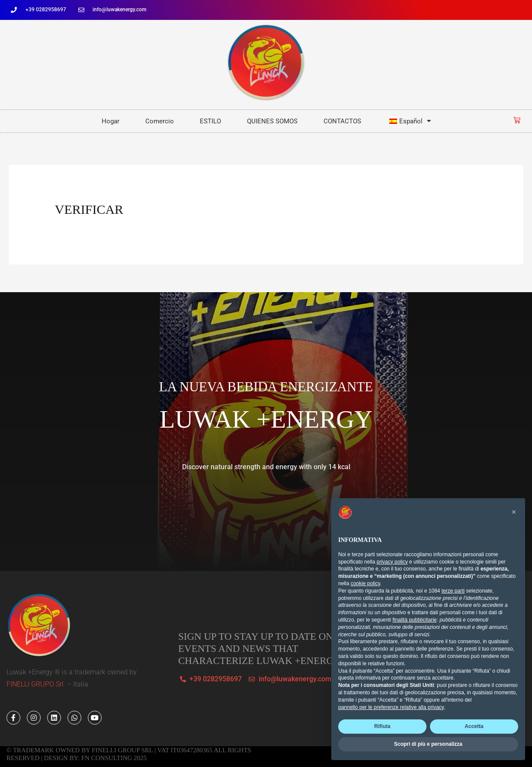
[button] (514, 512)
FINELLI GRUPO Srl (36, 684)
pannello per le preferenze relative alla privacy (391, 707)
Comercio (160, 121)
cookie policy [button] (365, 583)
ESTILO (210, 121)
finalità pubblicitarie (414, 620)
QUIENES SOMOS (272, 121)
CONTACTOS (342, 121)
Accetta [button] (474, 726)
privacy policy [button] (392, 562)
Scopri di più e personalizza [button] (428, 744)
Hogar (111, 121)
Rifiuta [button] (382, 726)
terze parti (453, 591)
